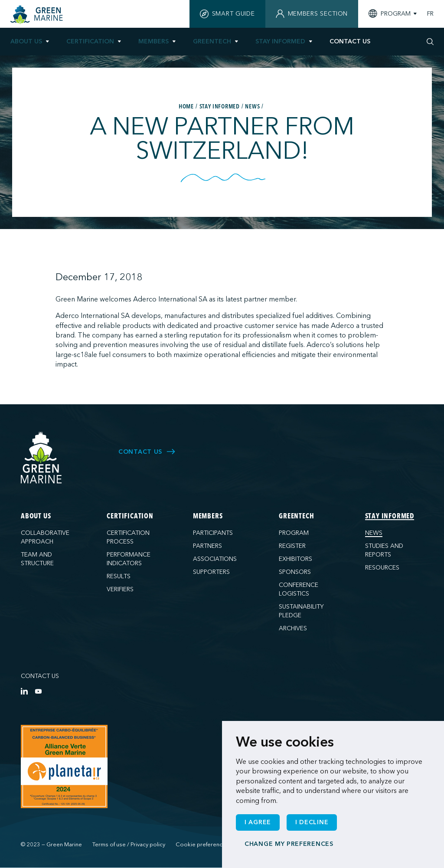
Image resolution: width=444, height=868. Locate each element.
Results (119, 576)
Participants (213, 533)
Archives (293, 628)
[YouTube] (38, 691)
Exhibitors (295, 559)
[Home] (38, 15)
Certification (90, 41)
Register (292, 546)
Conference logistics (299, 589)
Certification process (128, 537)
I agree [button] (258, 822)
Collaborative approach (45, 537)
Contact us (40, 676)
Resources (382, 568)
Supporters (211, 572)
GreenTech (212, 41)
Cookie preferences (202, 845)
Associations (215, 559)
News (374, 533)
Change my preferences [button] (289, 844)
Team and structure (37, 559)
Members (153, 41)
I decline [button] (312, 822)
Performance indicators (129, 559)
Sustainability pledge (301, 611)
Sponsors (295, 572)
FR (430, 14)
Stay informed (280, 41)
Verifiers (120, 589)
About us (26, 41)
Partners (207, 546)
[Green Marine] (42, 458)
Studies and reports (384, 550)
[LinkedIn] (24, 691)
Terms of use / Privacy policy (129, 845)
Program (294, 533)
